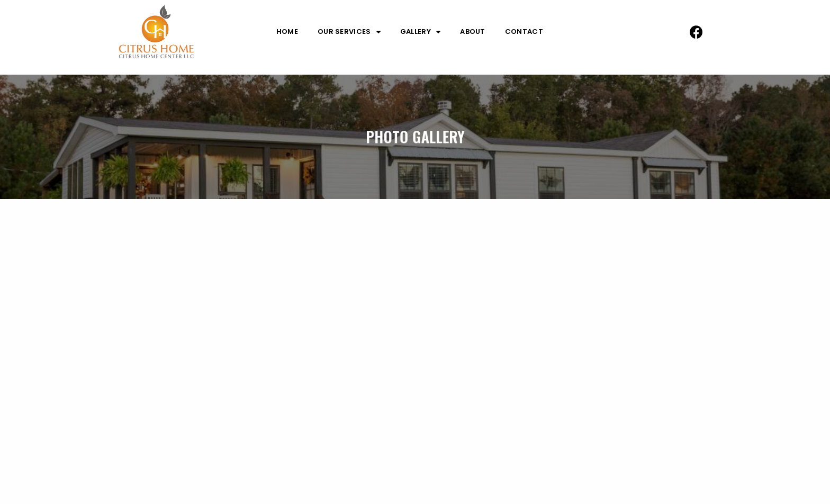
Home (287, 31)
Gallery (420, 32)
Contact (524, 31)
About (473, 31)
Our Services (349, 32)
